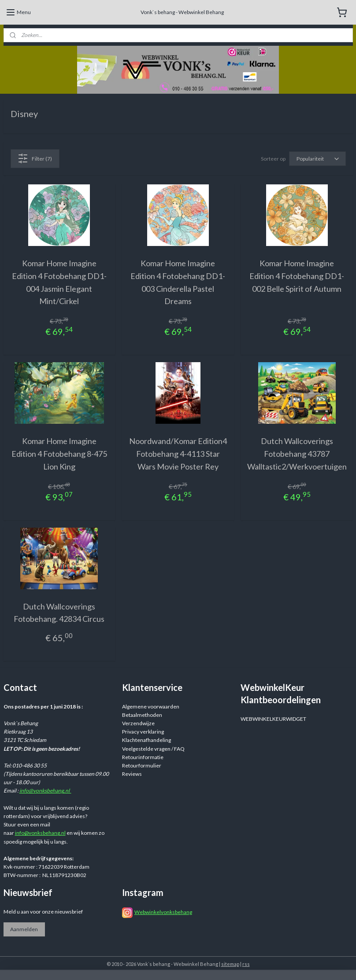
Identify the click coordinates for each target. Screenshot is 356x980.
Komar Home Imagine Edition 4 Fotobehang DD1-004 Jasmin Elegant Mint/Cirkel (59, 282)
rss (246, 964)
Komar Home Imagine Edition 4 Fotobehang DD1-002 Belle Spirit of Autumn (297, 276)
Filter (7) (35, 158)
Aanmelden (24, 929)
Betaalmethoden (142, 715)
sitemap (230, 964)
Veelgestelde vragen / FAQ (153, 749)
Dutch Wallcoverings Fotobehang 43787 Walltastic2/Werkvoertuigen (297, 454)
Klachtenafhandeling (146, 740)
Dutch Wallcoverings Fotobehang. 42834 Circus (59, 613)
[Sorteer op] (317, 159)
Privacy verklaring (143, 732)
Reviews (132, 774)
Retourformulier (142, 765)
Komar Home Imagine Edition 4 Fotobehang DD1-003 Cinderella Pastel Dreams (178, 282)
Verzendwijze (138, 723)
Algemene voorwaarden (151, 707)
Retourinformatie (143, 757)
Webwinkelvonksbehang (163, 912)
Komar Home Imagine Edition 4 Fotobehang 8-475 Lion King (59, 454)
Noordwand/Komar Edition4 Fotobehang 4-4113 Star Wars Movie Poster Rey (178, 454)
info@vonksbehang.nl (45, 791)
